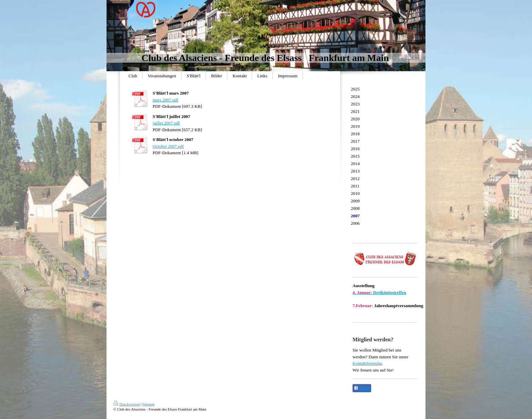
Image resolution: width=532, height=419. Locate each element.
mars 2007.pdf (165, 100)
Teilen (362, 388)
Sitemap (149, 404)
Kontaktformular (367, 363)
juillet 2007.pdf (166, 123)
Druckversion (127, 404)
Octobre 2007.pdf (168, 146)
